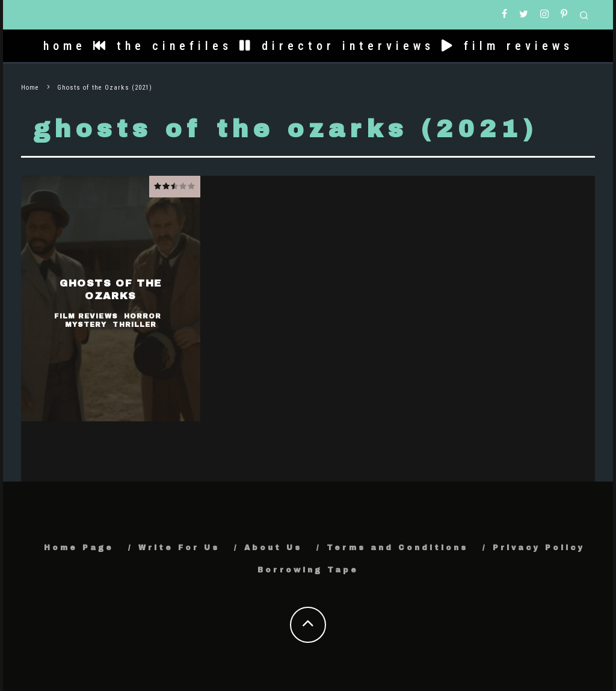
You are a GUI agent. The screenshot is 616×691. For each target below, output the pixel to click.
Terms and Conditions (397, 548)
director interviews (337, 46)
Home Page (79, 548)
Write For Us (179, 548)
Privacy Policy (539, 548)
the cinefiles (163, 46)
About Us (273, 548)
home (65, 46)
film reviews (507, 46)
